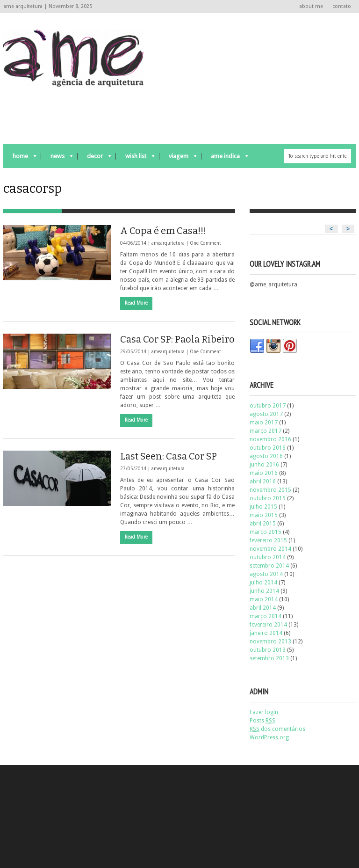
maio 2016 (264, 473)
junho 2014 (264, 591)
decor (94, 158)
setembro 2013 (269, 658)
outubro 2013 (268, 650)
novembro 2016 (270, 439)
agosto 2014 (266, 574)
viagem (178, 158)
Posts (262, 721)
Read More (136, 303)
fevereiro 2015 (268, 540)
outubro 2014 (268, 557)
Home (20, 158)
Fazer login (264, 712)
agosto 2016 (266, 456)
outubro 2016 (268, 448)
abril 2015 (263, 524)
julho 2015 (263, 507)
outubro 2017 (268, 406)
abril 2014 (263, 608)
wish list (135, 158)
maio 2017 (264, 423)
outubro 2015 (268, 498)
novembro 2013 (270, 642)
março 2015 (266, 532)
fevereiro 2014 (268, 625)
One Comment (205, 243)
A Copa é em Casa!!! (163, 231)
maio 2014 (264, 599)
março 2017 (266, 431)
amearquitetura (168, 243)
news (57, 158)
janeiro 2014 (266, 633)
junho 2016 (264, 465)
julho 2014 (263, 583)
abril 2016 (263, 481)
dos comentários (277, 729)
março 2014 (266, 616)
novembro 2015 (270, 490)
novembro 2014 (270, 549)
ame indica (225, 158)
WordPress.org (269, 737)
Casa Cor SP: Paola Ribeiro (177, 339)
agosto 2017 (266, 414)
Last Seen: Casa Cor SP (169, 456)
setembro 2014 (269, 566)
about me (311, 6)
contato (342, 6)
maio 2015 (264, 515)
